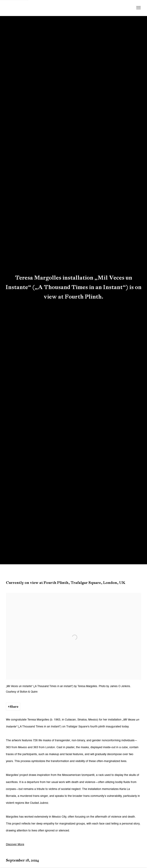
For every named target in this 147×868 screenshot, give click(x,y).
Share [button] (14, 707)
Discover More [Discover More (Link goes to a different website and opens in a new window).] (15, 844)
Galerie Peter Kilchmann (38, 8)
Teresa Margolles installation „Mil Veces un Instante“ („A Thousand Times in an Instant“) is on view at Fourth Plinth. (73, 287)
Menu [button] (138, 8)
